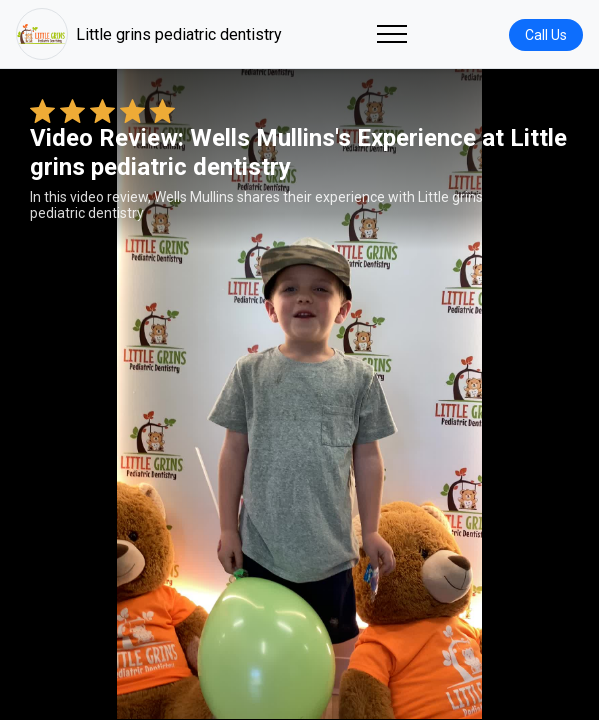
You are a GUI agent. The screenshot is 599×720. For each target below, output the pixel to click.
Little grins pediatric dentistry (149, 34)
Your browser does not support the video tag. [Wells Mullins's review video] (299, 394)
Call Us (546, 35)
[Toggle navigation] (392, 34)
